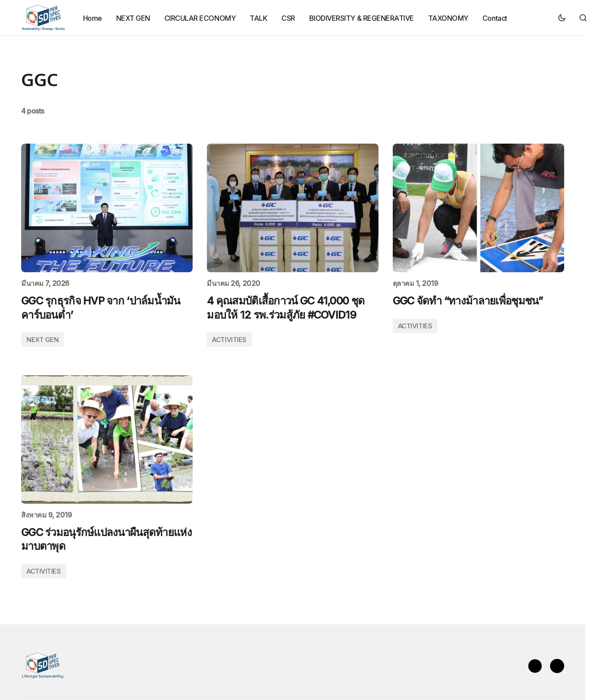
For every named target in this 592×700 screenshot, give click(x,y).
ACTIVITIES (229, 340)
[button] (562, 18)
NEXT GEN (42, 340)
